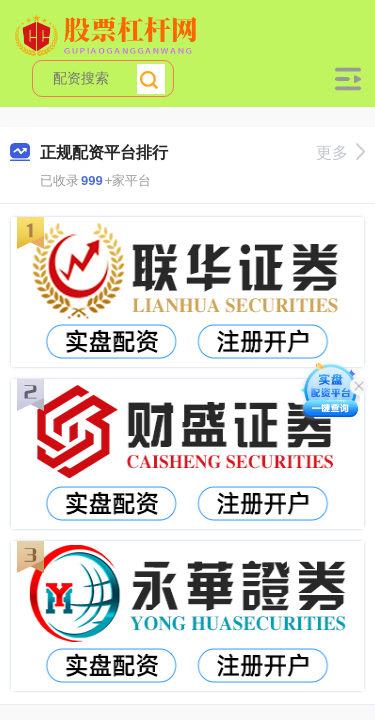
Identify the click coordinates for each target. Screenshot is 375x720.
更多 (340, 152)
